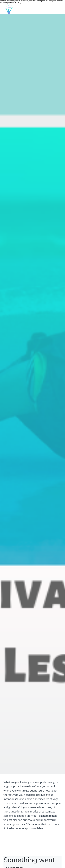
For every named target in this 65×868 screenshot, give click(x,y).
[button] (59, 9)
